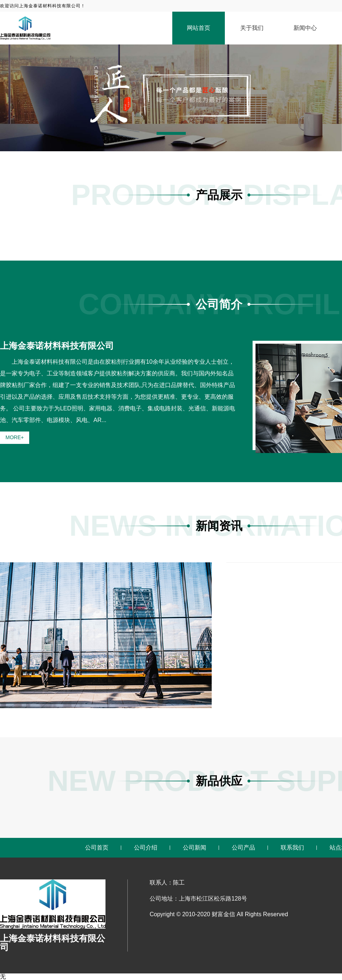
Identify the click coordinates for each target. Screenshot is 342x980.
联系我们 (292, 848)
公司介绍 (146, 848)
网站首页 (199, 28)
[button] (171, 133)
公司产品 (243, 848)
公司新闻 (195, 848)
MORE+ (15, 437)
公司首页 (97, 848)
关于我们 (252, 28)
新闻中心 (305, 28)
